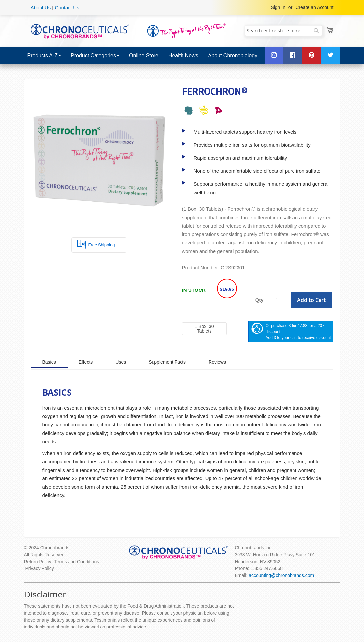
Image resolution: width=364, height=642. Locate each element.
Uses (121, 362)
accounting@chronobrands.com (281, 575)
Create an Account (314, 7)
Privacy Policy (40, 568)
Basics (49, 362)
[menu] (182, 56)
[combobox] (283, 31)
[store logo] (80, 31)
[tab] (49, 362)
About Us (41, 7)
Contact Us (67, 7)
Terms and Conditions (77, 562)
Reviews (217, 362)
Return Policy (38, 562)
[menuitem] (44, 56)
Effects (86, 362)
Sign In (278, 7)
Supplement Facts (167, 362)
